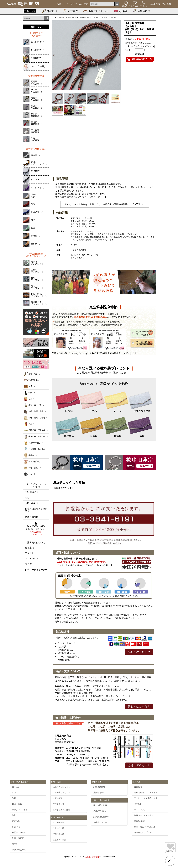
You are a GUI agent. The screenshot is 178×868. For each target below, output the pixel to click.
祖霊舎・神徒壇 (19, 832)
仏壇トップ (62, 4)
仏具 (14, 815)
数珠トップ (30, 11)
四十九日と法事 (100, 805)
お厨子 (31, 424)
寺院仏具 (16, 821)
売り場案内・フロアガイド (146, 792)
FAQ (27, 498)
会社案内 (29, 548)
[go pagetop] (170, 861)
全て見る (16, 787)
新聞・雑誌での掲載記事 (145, 827)
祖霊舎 (31, 455)
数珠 (62, 18)
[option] (87, 55)
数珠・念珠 (33, 374)
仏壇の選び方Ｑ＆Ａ (61, 792)
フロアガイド (32, 559)
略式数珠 (50, 11)
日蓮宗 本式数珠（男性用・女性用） (79, 18)
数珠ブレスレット (96, 11)
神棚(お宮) (16, 827)
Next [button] (118, 55)
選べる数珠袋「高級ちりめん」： (139, 43)
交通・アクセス (139, 765)
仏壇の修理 (58, 798)
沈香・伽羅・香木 (36, 411)
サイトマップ (140, 810)
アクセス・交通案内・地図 (146, 798)
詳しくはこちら (139, 652)
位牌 (30, 393)
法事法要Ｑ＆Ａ (100, 811)
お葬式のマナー (100, 822)
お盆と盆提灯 (99, 787)
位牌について (59, 804)
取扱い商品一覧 (19, 850)
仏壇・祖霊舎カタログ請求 (36, 510)
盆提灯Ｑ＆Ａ (99, 792)
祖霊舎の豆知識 (60, 840)
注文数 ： (130, 50)
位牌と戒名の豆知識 (61, 810)
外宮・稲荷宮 (18, 838)
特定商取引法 (32, 517)
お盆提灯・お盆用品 (37, 449)
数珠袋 (120, 11)
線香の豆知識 (59, 828)
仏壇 (30, 386)
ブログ (74, 4)
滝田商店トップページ (144, 832)
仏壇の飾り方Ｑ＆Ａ (61, 787)
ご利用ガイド (32, 492)
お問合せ (138, 804)
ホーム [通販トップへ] (55, 18)
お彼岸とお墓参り (101, 817)
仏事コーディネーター (36, 570)
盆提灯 (15, 844)
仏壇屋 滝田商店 (92, 857)
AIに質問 (84, 4)
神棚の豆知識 (59, 834)
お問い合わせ (32, 503)
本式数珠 (70, 11)
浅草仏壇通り (140, 821)
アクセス (29, 553)
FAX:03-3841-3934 (36, 529)
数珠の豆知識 (59, 822)
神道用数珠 (141, 11)
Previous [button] (55, 55)
